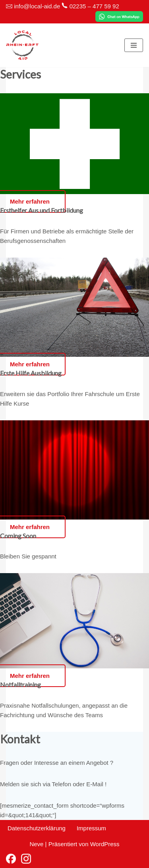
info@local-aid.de (37, 6)
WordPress (105, 844)
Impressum (91, 828)
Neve (36, 844)
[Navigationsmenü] (134, 45)
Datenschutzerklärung (37, 828)
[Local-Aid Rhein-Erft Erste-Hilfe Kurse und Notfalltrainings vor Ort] (22, 45)
